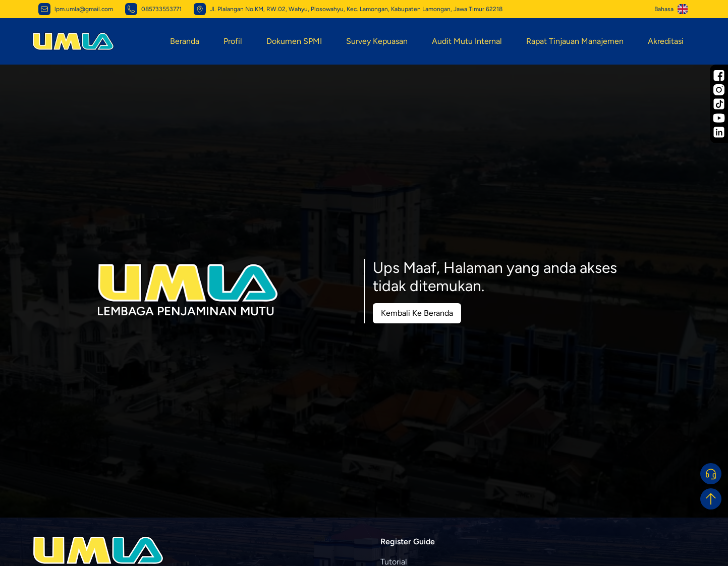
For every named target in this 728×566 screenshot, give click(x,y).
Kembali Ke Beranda (417, 313)
